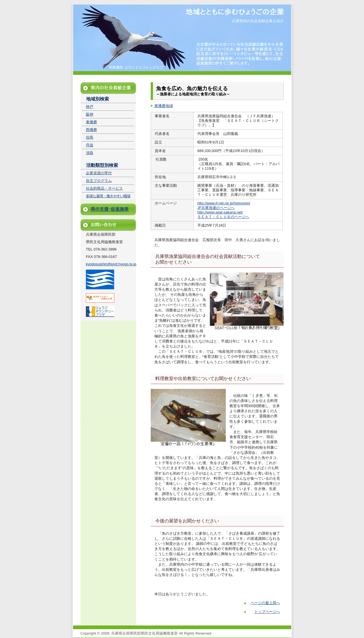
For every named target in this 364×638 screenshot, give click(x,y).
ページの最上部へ (265, 603)
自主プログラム (99, 181)
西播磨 (91, 130)
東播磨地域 (164, 106)
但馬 (90, 137)
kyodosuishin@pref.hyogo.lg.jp (111, 264)
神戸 (90, 107)
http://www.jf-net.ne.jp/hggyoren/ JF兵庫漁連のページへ (224, 205)
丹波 (90, 145)
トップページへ (267, 612)
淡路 (90, 153)
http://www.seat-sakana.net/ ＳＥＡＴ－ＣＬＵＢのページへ (223, 215)
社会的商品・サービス (104, 188)
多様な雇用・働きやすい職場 (108, 196)
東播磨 (91, 122)
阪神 (90, 114)
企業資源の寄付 (99, 173)
